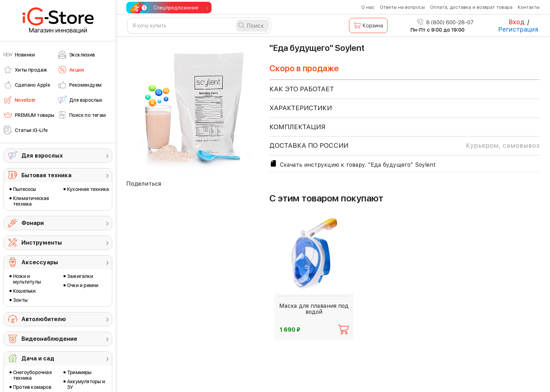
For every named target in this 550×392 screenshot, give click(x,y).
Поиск (255, 26)
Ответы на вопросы (402, 7)
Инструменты (42, 243)
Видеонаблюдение (49, 339)
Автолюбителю (44, 319)
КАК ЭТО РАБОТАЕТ (302, 89)
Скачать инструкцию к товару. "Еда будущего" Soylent (353, 164)
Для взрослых (42, 156)
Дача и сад (38, 358)
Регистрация (518, 29)
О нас (368, 7)
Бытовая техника (46, 175)
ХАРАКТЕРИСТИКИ (301, 108)
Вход (517, 22)
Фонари (33, 223)
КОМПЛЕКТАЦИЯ (297, 127)
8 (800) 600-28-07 (445, 22)
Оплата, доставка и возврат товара (471, 7)
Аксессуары (40, 262)
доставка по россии (404, 146)
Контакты (529, 7)
